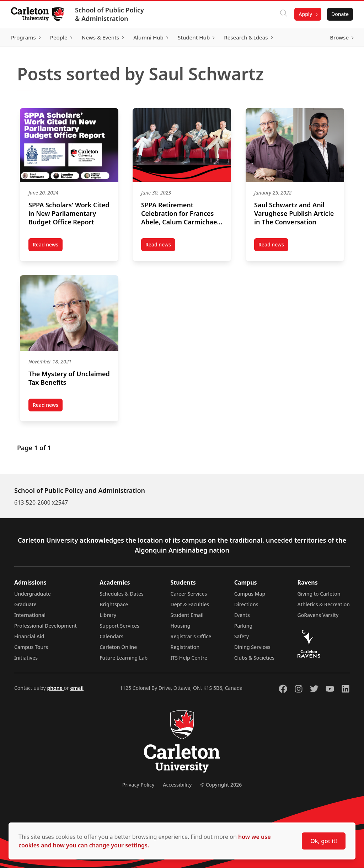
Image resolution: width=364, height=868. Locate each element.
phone (55, 688)
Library (108, 615)
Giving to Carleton (319, 594)
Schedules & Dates (122, 594)
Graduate (25, 604)
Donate (340, 14)
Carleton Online (118, 647)
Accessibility (177, 785)
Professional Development (45, 626)
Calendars (111, 636)
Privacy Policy (138, 785)
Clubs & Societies (254, 658)
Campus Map (250, 594)
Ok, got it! (324, 841)
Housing (181, 626)
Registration (185, 647)
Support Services (119, 626)
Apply (305, 14)
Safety (242, 636)
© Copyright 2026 (221, 785)
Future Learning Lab (124, 658)
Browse (339, 37)
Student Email (187, 615)
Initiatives (26, 658)
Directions (246, 604)
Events (242, 615)
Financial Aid (29, 636)
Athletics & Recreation (324, 604)
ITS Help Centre (189, 658)
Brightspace (114, 604)
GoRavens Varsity (318, 615)
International (30, 615)
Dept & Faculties (190, 604)
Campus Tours (31, 647)
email (77, 688)
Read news (48, 246)
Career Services (189, 594)
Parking (243, 626)
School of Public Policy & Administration (110, 14)
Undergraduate (33, 594)
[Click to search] (283, 14)
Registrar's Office (191, 636)
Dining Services (252, 647)
